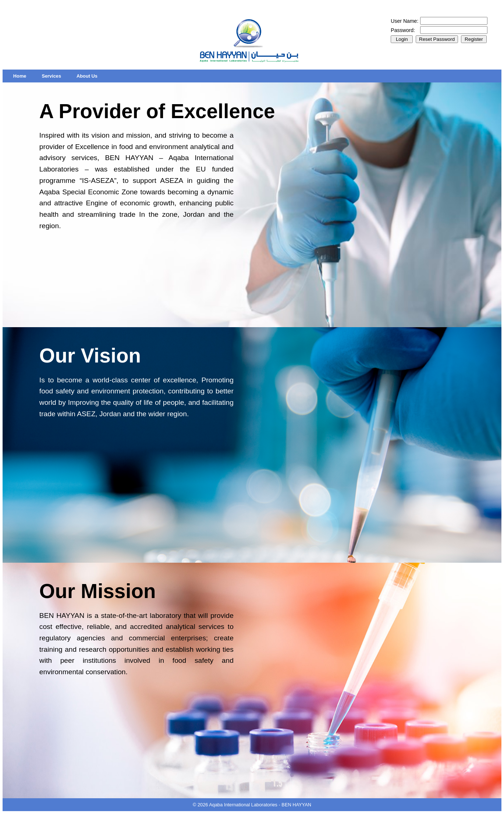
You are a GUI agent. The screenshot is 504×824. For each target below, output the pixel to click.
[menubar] (55, 76)
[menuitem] (20, 76)
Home (20, 76)
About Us (87, 76)
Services (51, 76)
